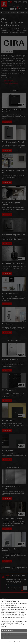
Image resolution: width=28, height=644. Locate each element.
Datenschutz (17, 642)
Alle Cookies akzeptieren (7, 630)
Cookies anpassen (6, 638)
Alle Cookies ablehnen (7, 634)
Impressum (10, 642)
